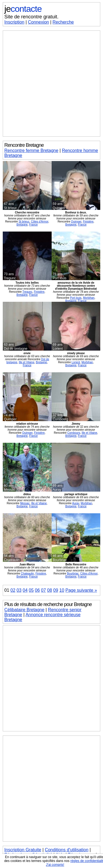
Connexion (39, 22)
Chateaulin (27, 573)
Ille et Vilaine (27, 362)
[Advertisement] (51, 84)
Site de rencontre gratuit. (31, 17)
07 (43, 590)
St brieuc (24, 222)
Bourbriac (73, 573)
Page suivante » (81, 590)
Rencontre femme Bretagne (31, 150)
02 (13, 590)
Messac (25, 503)
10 (62, 590)
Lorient (76, 362)
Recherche (63, 22)
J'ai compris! (55, 865)
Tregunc (27, 292)
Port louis (76, 298)
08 (50, 590)
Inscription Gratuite (23, 850)
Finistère (88, 222)
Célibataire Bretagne (24, 610)
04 (25, 590)
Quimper (76, 222)
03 (19, 590)
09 (56, 590)
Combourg (74, 433)
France (33, 225)
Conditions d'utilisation (67, 850)
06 (37, 590)
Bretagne (22, 225)
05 (31, 590)
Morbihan (89, 298)
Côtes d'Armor (40, 222)
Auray (76, 503)
